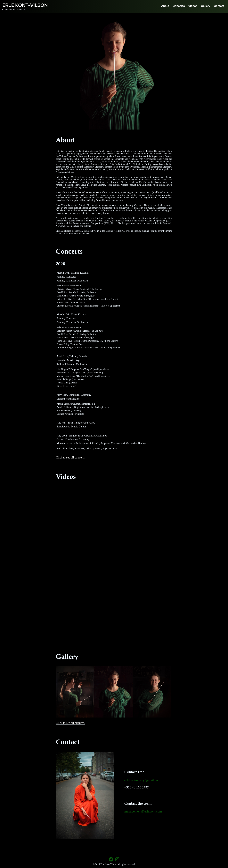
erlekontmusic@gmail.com (142, 780)
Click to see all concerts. (71, 457)
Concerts (179, 6)
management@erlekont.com (143, 811)
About (165, 6)
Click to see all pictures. (70, 723)
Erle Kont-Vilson (25, 5)
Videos (193, 6)
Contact (219, 6)
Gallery (206, 6)
